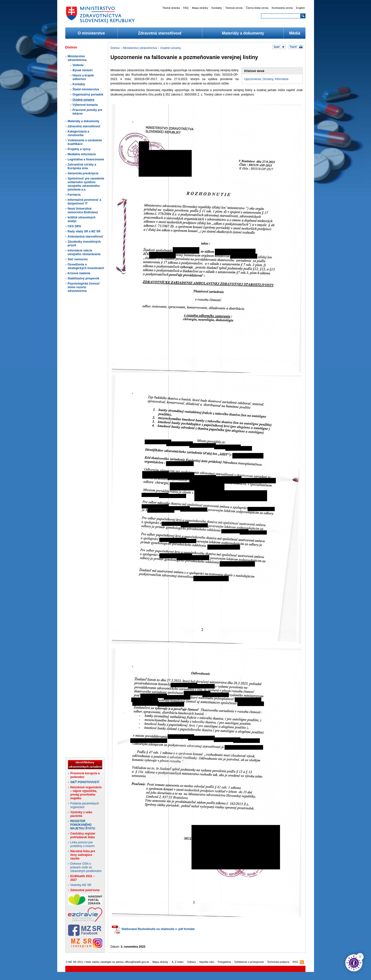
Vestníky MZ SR (81, 885)
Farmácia (74, 195)
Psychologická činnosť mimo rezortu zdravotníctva (84, 287)
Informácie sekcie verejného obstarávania (84, 252)
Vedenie (78, 65)
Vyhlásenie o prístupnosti (249, 962)
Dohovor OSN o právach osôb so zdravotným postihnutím (86, 867)
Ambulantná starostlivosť (86, 237)
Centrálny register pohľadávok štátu (83, 835)
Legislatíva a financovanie (86, 159)
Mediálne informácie (82, 154)
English (300, 8)
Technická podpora (278, 962)
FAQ (186, 8)
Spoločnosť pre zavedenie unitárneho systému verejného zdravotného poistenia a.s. (86, 184)
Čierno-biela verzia (257, 8)
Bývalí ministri (83, 70)
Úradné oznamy (84, 100)
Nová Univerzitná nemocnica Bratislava (83, 210)
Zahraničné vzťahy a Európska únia (82, 166)
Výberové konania (85, 105)
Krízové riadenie (79, 273)
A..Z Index (178, 962)
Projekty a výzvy (79, 149)
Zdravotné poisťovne (85, 890)
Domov (115, 48)
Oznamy (268, 79)
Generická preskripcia (83, 173)
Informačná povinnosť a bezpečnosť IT (84, 202)
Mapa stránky (200, 8)
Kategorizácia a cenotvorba (79, 133)
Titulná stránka (171, 8)
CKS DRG (74, 226)
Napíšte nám (207, 962)
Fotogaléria (224, 962)
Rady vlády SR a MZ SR (84, 231)
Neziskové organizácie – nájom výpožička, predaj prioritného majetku (86, 793)
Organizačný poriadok (88, 95)
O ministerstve (91, 33)
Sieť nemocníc (78, 259)
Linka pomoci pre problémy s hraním (83, 844)
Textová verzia (234, 8)
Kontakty (217, 8)
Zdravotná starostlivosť (160, 33)
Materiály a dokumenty (243, 33)
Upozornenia (253, 79)
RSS (295, 962)
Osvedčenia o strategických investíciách (86, 266)
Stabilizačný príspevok (84, 278)
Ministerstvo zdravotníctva (77, 58)
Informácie (282, 79)
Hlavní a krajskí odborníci (83, 77)
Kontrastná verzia (282, 8)
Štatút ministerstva (86, 89)
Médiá (295, 33)
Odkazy (192, 962)
